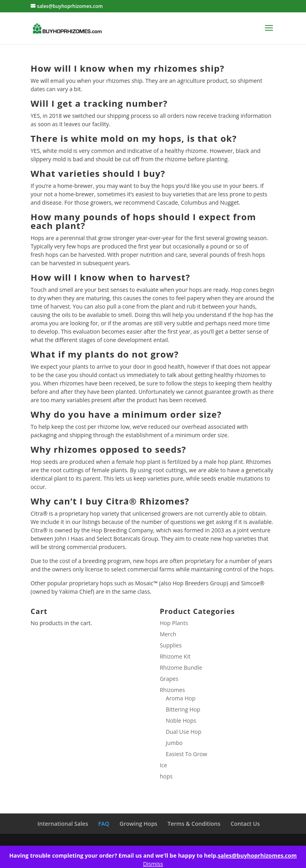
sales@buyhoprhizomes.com (257, 855)
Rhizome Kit (175, 656)
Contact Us (245, 824)
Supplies (171, 645)
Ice (163, 765)
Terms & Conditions (194, 824)
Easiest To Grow (186, 754)
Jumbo (174, 743)
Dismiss (153, 864)
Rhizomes (172, 690)
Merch (168, 634)
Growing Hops (138, 824)
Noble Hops (181, 720)
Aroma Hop (181, 698)
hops (166, 776)
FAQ (104, 824)
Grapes (169, 679)
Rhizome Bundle (181, 668)
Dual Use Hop (183, 732)
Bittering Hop (183, 709)
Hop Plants (174, 623)
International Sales (63, 824)
